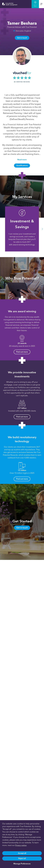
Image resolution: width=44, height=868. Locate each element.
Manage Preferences (22, 864)
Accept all (22, 853)
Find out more (22, 352)
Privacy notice (21, 845)
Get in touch (22, 38)
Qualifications (22, 165)
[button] (42, 229)
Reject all (22, 858)
